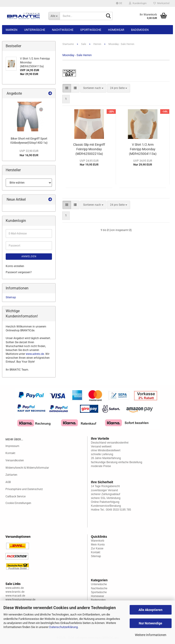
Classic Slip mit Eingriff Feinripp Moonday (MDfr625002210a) (89, 149)
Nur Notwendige (151, 623)
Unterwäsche (35, 30)
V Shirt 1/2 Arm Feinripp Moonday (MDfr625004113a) (143, 149)
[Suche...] (54, 16)
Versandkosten (15, 460)
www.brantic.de (15, 592)
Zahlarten (11, 475)
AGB (8, 482)
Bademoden (140, 30)
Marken (12, 30)
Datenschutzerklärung (63, 627)
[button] (119, 3)
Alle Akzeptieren (151, 610)
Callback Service (15, 496)
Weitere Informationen (151, 635)
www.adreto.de (35, 354)
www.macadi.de (15, 596)
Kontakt (10, 453)
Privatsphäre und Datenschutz (24, 489)
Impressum (12, 446)
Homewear (116, 30)
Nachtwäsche (63, 30)
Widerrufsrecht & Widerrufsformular (27, 468)
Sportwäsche (91, 30)
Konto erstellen (15, 266)
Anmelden (29, 256)
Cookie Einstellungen (18, 503)
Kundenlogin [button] (138, 3)
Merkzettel (161, 3)
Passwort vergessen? (19, 272)
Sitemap (11, 297)
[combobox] (93, 88)
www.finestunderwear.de (20, 600)
